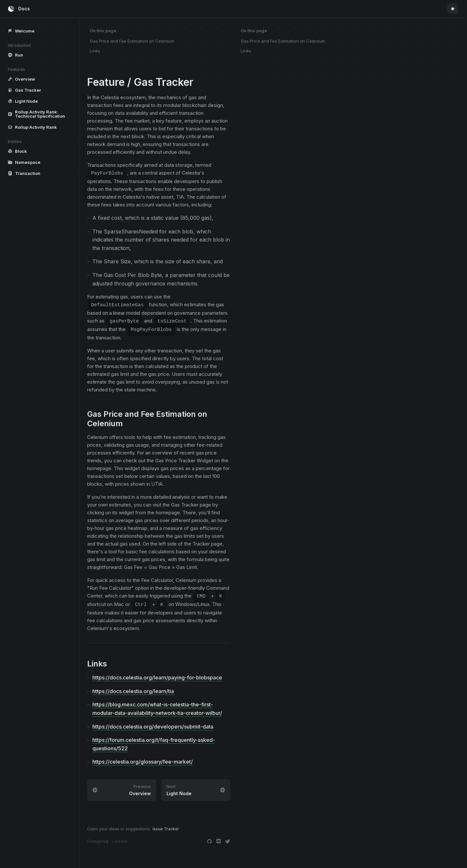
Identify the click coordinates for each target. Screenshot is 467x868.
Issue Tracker (166, 827)
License (120, 839)
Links (95, 51)
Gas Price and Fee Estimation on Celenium (132, 41)
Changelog (98, 839)
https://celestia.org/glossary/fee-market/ (143, 760)
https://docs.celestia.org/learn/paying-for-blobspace (157, 676)
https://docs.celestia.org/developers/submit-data (153, 725)
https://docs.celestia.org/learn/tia (133, 689)
